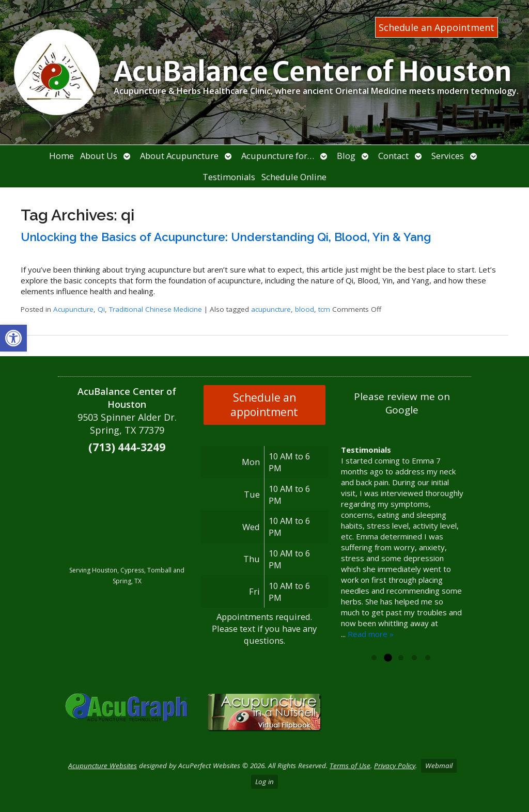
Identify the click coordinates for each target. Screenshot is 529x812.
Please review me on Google (402, 403)
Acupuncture (73, 309)
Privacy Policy (395, 766)
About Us (99, 156)
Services (448, 156)
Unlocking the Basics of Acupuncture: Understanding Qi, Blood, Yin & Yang (226, 237)
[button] (13, 338)
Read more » (371, 634)
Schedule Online (294, 177)
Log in (264, 782)
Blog (346, 156)
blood (305, 309)
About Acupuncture (179, 156)
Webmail (439, 766)
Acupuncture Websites (103, 766)
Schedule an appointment (264, 405)
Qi (101, 309)
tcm (324, 309)
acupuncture (271, 309)
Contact (393, 156)
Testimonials (229, 177)
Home (61, 156)
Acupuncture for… (278, 156)
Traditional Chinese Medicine (155, 309)
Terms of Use (350, 766)
